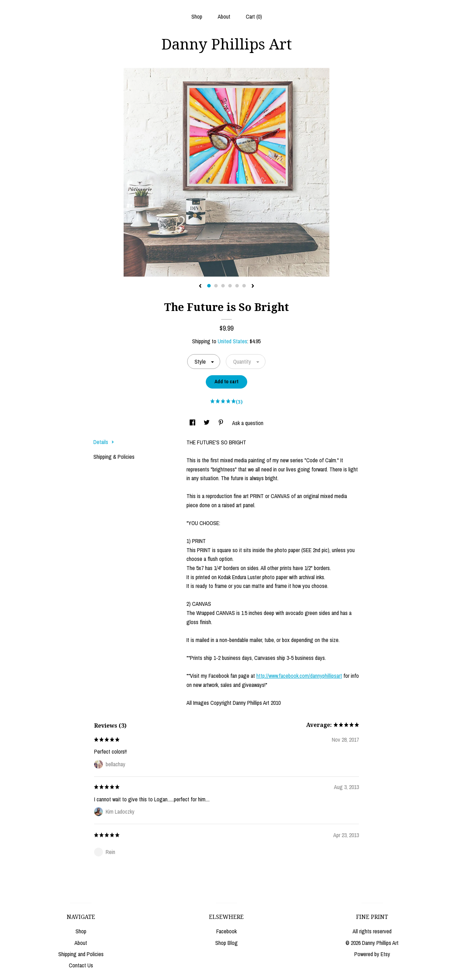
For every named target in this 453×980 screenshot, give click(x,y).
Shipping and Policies (81, 954)
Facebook (226, 931)
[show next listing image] (253, 286)
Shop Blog (226, 943)
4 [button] (230, 286)
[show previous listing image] (200, 286)
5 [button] (237, 286)
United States (232, 341)
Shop (197, 16)
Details (104, 442)
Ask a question (248, 423)
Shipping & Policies (114, 457)
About (224, 16)
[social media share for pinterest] (222, 423)
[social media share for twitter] (207, 423)
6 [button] (244, 286)
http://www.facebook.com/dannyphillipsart (299, 676)
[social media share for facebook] (193, 423)
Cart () (254, 16)
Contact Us (81, 965)
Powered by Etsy (372, 954)
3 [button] (223, 286)
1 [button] (209, 286)
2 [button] (216, 286)
